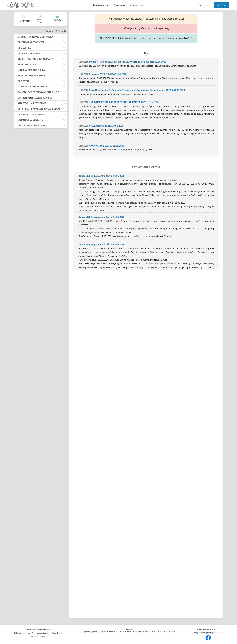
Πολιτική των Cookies (38, 637)
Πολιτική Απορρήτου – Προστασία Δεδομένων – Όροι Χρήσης (38, 633)
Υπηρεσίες (120, 5)
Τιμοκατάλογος (101, 5)
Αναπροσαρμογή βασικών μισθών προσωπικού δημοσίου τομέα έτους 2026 (104, 19)
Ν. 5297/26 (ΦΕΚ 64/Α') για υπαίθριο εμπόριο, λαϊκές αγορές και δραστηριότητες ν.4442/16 (188, 19)
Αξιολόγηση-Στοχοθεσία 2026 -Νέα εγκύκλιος (146, 19)
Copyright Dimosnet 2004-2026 (38, 629)
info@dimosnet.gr (201, 633)
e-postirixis (137, 5)
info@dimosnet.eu (216, 633)
